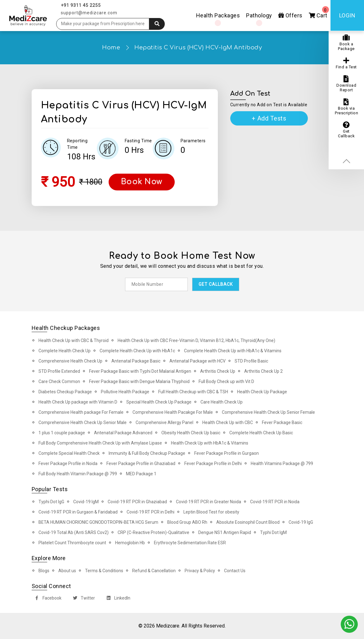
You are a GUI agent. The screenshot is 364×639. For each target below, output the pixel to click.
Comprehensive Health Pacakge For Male (173, 412)
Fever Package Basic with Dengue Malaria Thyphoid (139, 381)
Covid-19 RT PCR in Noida (275, 502)
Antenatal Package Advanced (123, 433)
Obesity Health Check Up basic (191, 433)
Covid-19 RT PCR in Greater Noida (209, 502)
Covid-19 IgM (86, 502)
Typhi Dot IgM (273, 532)
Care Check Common (59, 381)
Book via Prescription (346, 107)
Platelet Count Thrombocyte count (72, 543)
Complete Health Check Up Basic (261, 433)
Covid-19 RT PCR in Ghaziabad (137, 502)
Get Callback (346, 130)
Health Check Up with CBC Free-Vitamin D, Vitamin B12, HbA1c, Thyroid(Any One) (196, 340)
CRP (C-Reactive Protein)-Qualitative (153, 532)
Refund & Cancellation (154, 571)
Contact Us (235, 571)
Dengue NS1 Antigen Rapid (225, 532)
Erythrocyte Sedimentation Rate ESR (190, 543)
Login (347, 15)
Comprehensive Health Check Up (70, 361)
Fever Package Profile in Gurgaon (227, 453)
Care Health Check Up (222, 402)
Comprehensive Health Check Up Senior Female (268, 412)
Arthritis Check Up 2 (263, 371)
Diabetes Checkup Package (65, 392)
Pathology (259, 15)
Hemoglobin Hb (130, 543)
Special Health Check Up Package (159, 402)
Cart (319, 12)
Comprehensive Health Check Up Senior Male (83, 422)
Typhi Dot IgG (51, 502)
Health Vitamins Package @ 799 (282, 463)
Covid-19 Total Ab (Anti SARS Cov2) (74, 532)
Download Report (346, 84)
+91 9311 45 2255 (81, 5)
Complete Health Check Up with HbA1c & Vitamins (233, 351)
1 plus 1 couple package (62, 433)
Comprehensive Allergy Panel (164, 422)
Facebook (47, 599)
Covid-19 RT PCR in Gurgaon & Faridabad (78, 512)
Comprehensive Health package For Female (81, 412)
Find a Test (346, 63)
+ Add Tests (269, 118)
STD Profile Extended (59, 371)
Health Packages (218, 15)
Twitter (83, 599)
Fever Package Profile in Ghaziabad (141, 463)
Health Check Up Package (262, 392)
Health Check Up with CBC (228, 422)
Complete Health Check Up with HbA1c (137, 351)
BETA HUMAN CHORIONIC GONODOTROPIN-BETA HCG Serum (98, 522)
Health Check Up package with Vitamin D (78, 402)
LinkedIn (117, 599)
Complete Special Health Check (69, 453)
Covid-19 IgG (301, 522)
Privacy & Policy (200, 571)
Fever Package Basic (282, 422)
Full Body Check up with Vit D (226, 381)
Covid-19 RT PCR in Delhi (151, 512)
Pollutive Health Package (125, 392)
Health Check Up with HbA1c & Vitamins (210, 443)
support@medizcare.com (89, 13)
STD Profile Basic (251, 361)
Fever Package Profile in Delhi (213, 463)
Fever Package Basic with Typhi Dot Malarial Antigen (140, 371)
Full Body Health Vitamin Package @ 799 (78, 474)
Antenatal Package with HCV (198, 361)
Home (111, 48)
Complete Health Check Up (65, 351)
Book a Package (346, 43)
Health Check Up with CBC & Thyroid (74, 340)
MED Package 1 (141, 474)
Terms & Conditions (104, 571)
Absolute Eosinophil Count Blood (248, 522)
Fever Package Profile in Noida (68, 463)
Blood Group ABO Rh (187, 522)
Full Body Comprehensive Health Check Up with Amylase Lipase (100, 443)
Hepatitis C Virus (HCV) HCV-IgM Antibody (198, 48)
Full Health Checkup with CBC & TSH (193, 392)
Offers (290, 15)
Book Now (142, 182)
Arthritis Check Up (218, 371)
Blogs (44, 571)
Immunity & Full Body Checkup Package (147, 453)
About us (67, 571)
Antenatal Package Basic (136, 361)
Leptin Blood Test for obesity (211, 512)
